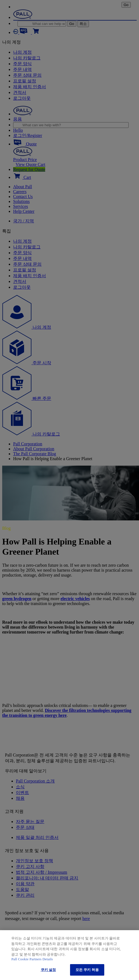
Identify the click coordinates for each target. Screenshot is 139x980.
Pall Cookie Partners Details (32, 959)
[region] (69, 955)
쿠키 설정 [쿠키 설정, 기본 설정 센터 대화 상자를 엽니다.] (48, 970)
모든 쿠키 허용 (87, 970)
